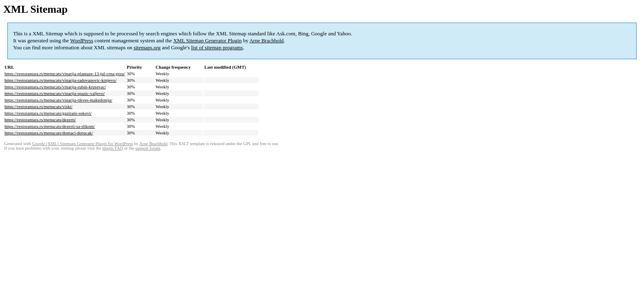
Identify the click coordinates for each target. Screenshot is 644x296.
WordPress (82, 40)
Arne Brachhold (266, 40)
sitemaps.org (147, 47)
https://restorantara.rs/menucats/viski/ (38, 106)
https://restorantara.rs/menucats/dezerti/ (40, 120)
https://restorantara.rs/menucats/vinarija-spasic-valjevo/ (55, 93)
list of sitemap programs (217, 47)
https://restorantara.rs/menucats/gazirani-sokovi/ (48, 113)
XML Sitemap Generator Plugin (208, 40)
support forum (148, 148)
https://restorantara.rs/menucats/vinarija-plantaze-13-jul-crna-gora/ (65, 74)
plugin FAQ (113, 148)
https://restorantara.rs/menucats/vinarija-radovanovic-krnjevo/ (61, 80)
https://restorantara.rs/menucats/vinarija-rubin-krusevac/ (55, 87)
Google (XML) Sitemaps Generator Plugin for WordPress (83, 144)
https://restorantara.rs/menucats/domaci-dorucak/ (49, 133)
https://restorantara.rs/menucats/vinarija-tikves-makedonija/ (58, 100)
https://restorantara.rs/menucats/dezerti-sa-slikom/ (50, 126)
